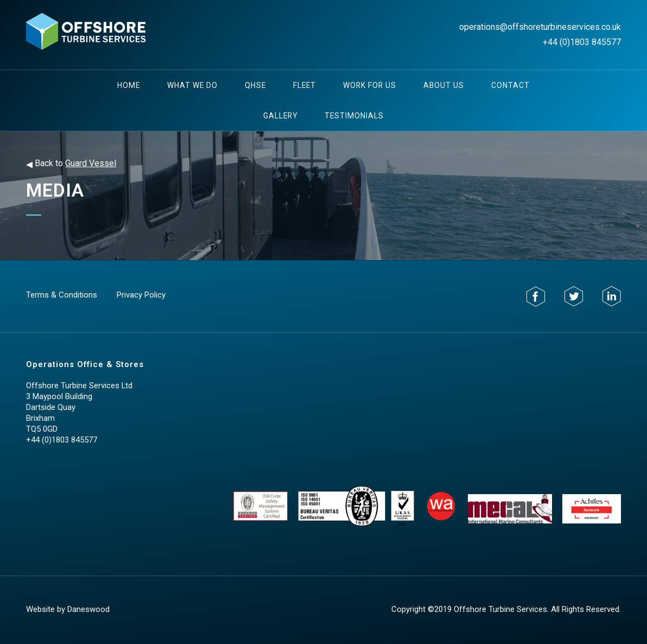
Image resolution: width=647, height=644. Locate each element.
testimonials (354, 116)
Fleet (305, 85)
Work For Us (370, 85)
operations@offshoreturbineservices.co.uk (540, 27)
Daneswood (88, 609)
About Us (444, 85)
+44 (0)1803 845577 (582, 42)
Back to (71, 164)
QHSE (255, 85)
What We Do (192, 85)
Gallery (281, 116)
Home (129, 85)
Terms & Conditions (62, 295)
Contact (510, 85)
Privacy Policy (141, 295)
